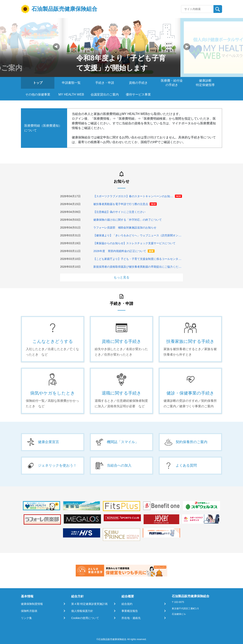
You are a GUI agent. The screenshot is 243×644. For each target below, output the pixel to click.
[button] (187, 47)
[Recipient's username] (197, 9)
